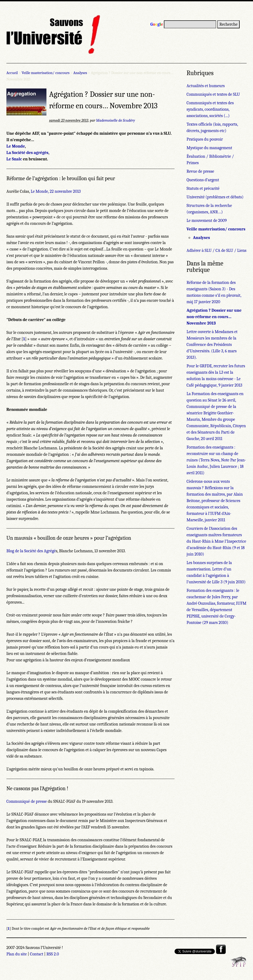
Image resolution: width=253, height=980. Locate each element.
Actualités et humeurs (206, 86)
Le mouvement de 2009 (207, 221)
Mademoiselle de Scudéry (116, 120)
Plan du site (17, 954)
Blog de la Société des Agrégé (31, 551)
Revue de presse (200, 171)
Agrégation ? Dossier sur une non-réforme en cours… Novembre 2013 (214, 317)
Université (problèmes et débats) (215, 197)
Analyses (80, 73)
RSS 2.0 (53, 954)
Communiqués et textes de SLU (213, 94)
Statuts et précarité (203, 188)
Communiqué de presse (27, 801)
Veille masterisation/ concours (46, 73)
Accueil (12, 73)
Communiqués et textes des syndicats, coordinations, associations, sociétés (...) (210, 109)
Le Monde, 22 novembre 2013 (56, 191)
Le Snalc (14, 159)
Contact (37, 954)
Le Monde (16, 146)
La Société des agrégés (27, 153)
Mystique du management (209, 148)
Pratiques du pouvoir (205, 139)
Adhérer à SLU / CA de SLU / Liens (216, 250)
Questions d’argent (203, 180)
